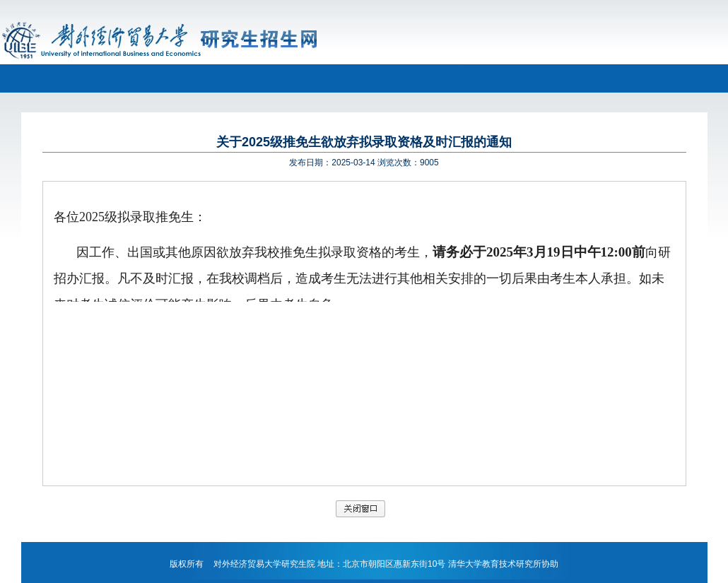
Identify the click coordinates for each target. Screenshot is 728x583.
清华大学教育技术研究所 (495, 564)
